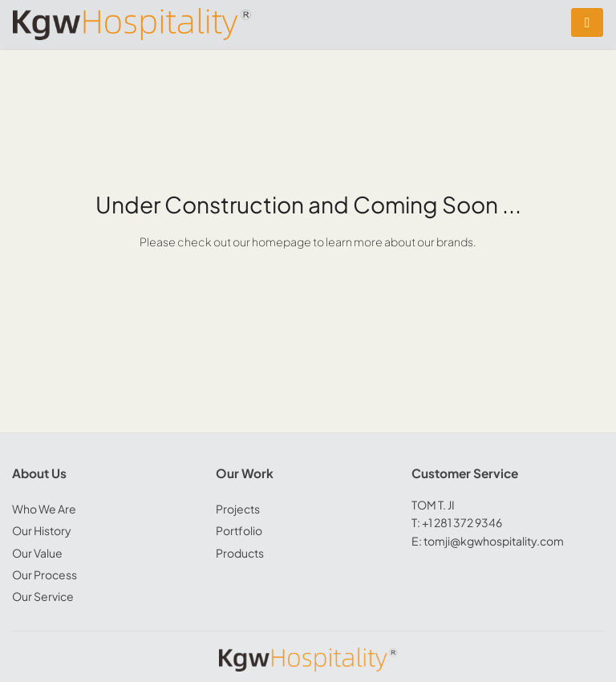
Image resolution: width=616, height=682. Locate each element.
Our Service (43, 596)
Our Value (37, 553)
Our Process (45, 574)
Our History (42, 530)
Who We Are (44, 509)
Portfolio (239, 530)
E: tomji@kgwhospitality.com (488, 541)
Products (240, 553)
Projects (238, 509)
